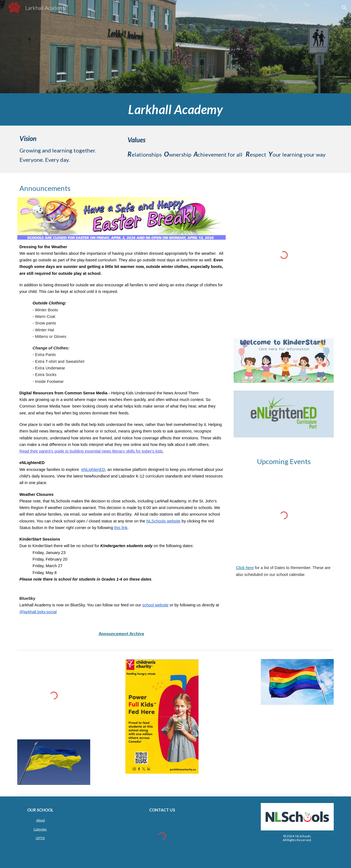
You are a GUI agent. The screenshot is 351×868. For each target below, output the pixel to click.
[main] (175, 109)
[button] (344, 8)
